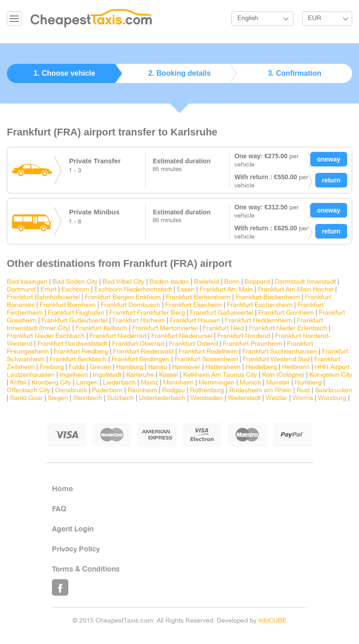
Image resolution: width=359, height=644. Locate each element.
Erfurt (49, 290)
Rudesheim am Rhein (260, 391)
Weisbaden (207, 398)
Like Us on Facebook (60, 587)
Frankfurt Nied (223, 329)
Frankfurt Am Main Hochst (296, 290)
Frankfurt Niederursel (182, 336)
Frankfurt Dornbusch (131, 305)
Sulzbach (121, 398)
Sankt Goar (26, 398)
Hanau (158, 367)
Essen (186, 290)
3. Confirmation (295, 73)
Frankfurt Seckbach (78, 360)
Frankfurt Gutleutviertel (74, 321)
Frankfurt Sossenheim (206, 360)
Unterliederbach (162, 398)
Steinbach (87, 398)
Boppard (257, 282)
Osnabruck (71, 391)
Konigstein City (331, 375)
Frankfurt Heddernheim (259, 321)
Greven (100, 367)
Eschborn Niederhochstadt (133, 290)
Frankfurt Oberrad (138, 344)
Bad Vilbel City (123, 282)
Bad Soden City (75, 282)
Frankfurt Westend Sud (276, 360)
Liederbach (119, 383)
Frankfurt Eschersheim (260, 305)
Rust (303, 391)
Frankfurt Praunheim (252, 344)
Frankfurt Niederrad (118, 336)
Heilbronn (296, 367)
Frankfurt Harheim (139, 321)
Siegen (58, 398)
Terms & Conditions (86, 569)
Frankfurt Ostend (193, 344)
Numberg (308, 383)
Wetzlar (277, 398)
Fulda (77, 367)
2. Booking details (180, 73)
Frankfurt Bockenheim (268, 298)
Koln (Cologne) (283, 375)
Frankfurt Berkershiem (198, 298)
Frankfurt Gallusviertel (222, 313)
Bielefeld (207, 282)
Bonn (233, 282)
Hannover (186, 367)
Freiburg (52, 367)
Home (62, 488)
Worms (303, 398)
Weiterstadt (244, 398)
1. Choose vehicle (64, 73)
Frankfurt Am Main (226, 290)
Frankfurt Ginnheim (286, 313)
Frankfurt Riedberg (81, 352)
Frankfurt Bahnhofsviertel (43, 298)
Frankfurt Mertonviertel (165, 329)
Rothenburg (207, 391)
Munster (278, 383)
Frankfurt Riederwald (143, 352)
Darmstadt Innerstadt (305, 282)
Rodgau (174, 391)
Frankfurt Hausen (195, 321)
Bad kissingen (27, 282)
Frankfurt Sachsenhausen (280, 352)
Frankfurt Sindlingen (141, 360)
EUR (315, 18)
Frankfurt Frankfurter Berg (147, 313)
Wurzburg (332, 398)
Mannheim (178, 383)
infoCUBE (272, 621)
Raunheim (142, 391)
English (248, 18)
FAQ (59, 508)
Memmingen (217, 383)
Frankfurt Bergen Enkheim (123, 298)
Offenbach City (28, 391)
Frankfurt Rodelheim (208, 352)
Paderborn (107, 391)
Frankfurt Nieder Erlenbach (288, 329)
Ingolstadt (107, 375)
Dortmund (21, 290)
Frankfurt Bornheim (68, 305)
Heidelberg (261, 367)
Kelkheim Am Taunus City (220, 375)
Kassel (169, 375)
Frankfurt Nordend (244, 336)
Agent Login (73, 528)
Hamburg (130, 367)
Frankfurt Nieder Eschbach (46, 336)
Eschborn (75, 290)
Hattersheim (223, 367)
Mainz (149, 383)
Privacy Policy (76, 548)
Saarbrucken (333, 391)
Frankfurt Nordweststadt (72, 344)
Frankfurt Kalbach (101, 329)
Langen (87, 383)
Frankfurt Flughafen (76, 313)
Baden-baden (169, 282)
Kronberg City (51, 383)
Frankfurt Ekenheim (194, 305)
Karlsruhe (140, 375)
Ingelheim (74, 375)
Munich (250, 383)
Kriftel (18, 383)
